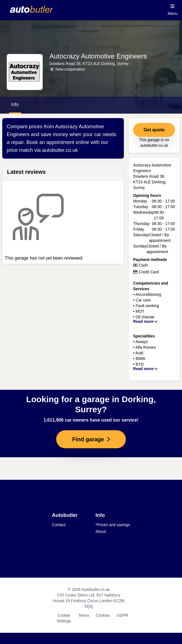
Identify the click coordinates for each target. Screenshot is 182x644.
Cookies (103, 615)
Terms (84, 615)
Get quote (154, 130)
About (101, 532)
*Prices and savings (113, 525)
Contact (59, 525)
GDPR (122, 615)
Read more (146, 321)
